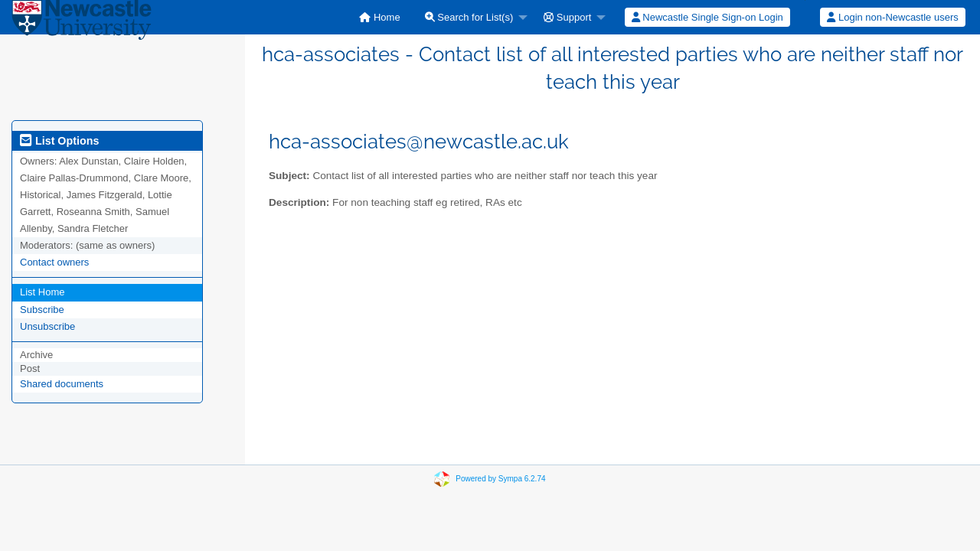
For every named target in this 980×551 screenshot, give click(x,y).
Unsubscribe (47, 326)
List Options (59, 141)
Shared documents (62, 384)
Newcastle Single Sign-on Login (707, 17)
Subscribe (42, 310)
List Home (42, 292)
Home (379, 17)
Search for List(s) (469, 17)
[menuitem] (379, 17)
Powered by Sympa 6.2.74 (500, 479)
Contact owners (54, 262)
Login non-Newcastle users (892, 17)
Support (567, 17)
